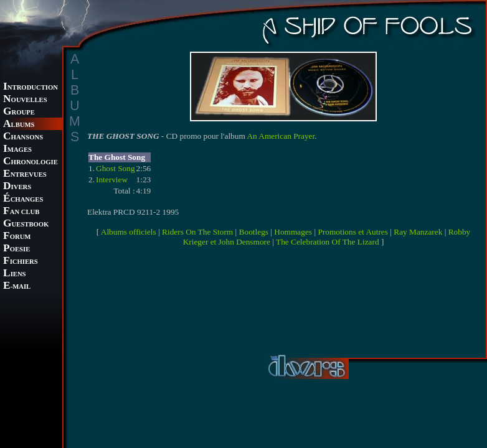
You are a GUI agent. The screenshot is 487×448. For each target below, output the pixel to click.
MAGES (17, 150)
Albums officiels (129, 232)
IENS (14, 274)
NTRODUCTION (31, 87)
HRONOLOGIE (31, 162)
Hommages (293, 232)
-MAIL (17, 287)
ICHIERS (21, 262)
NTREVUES (25, 175)
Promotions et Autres (353, 232)
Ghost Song (116, 168)
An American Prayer (281, 136)
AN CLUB (21, 212)
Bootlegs (254, 232)
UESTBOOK (26, 224)
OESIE (17, 249)
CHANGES (23, 199)
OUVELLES (25, 100)
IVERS (17, 187)
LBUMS (19, 125)
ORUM (17, 237)
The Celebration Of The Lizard (328, 242)
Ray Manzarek (418, 232)
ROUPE (19, 112)
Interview (112, 180)
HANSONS (23, 137)
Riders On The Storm (197, 232)
